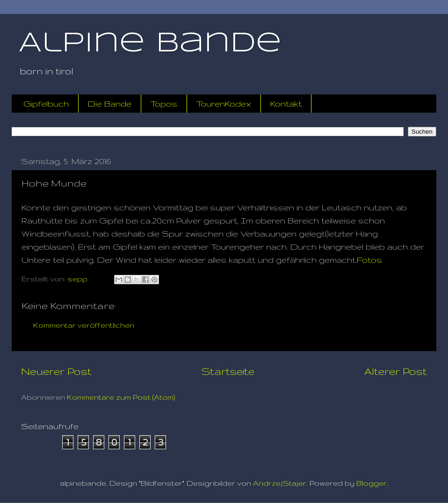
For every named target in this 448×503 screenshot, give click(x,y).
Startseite (228, 371)
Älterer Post (396, 371)
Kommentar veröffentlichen (84, 325)
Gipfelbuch (46, 104)
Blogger (372, 483)
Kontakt (286, 104)
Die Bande (110, 104)
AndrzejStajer (280, 483)
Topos (164, 104)
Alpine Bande (150, 43)
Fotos (369, 260)
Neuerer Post (56, 371)
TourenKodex (224, 104)
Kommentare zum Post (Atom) (121, 397)
